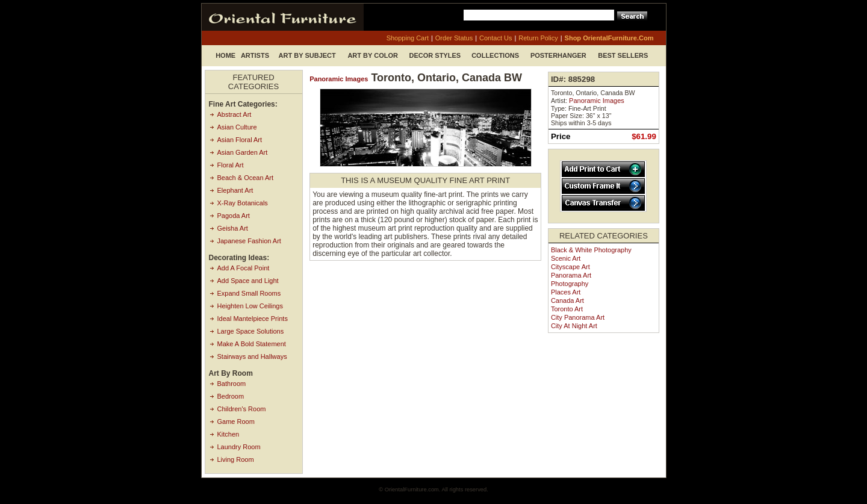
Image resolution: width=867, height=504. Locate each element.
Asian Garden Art (243, 152)
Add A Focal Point (244, 268)
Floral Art (231, 165)
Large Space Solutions (251, 331)
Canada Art (567, 300)
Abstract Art (235, 114)
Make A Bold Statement (252, 344)
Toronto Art (567, 309)
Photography (570, 284)
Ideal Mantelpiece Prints (253, 319)
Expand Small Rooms (249, 293)
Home (225, 55)
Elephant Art (235, 190)
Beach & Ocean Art (246, 178)
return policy (538, 38)
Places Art (566, 292)
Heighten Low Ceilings (250, 306)
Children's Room (242, 409)
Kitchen (228, 434)
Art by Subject (307, 55)
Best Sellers (623, 55)
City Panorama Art (578, 317)
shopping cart (408, 38)
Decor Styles (435, 55)
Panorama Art (571, 275)
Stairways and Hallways (252, 356)
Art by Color (373, 55)
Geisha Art (233, 228)
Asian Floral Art (240, 140)
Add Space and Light (248, 281)
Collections (495, 55)
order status (454, 38)
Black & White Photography (591, 250)
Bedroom (231, 396)
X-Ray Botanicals (243, 203)
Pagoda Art (234, 216)
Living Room (236, 459)
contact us (496, 38)
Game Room (236, 422)
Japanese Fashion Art (249, 241)
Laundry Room (239, 447)
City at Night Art (574, 326)
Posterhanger (558, 55)
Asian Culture (237, 127)
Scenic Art (566, 258)
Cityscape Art (570, 267)
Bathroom (232, 384)
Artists (255, 55)
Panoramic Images (339, 79)
